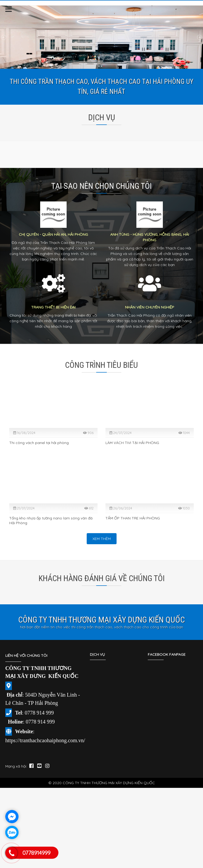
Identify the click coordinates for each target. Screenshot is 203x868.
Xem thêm (102, 539)
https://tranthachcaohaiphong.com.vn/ (45, 740)
